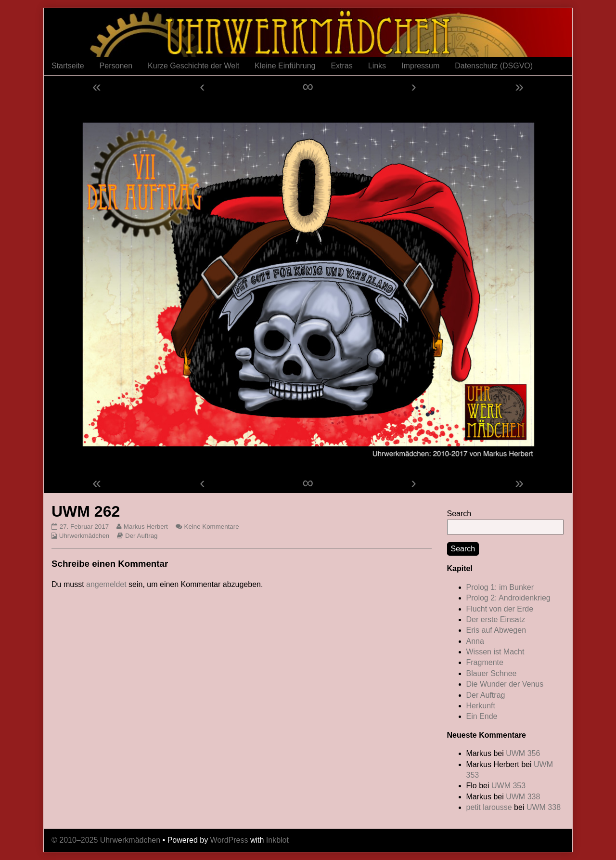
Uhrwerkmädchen (84, 536)
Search (459, 514)
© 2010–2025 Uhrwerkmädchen (106, 840)
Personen (116, 66)
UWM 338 (523, 797)
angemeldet (106, 584)
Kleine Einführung (285, 66)
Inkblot (277, 840)
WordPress (229, 840)
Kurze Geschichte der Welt (193, 66)
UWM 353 (508, 786)
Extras (341, 66)
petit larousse (489, 807)
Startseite (68, 66)
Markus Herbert (146, 527)
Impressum (420, 66)
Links (377, 66)
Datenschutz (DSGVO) (494, 66)
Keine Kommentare (212, 527)
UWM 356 (523, 753)
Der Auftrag (141, 536)
